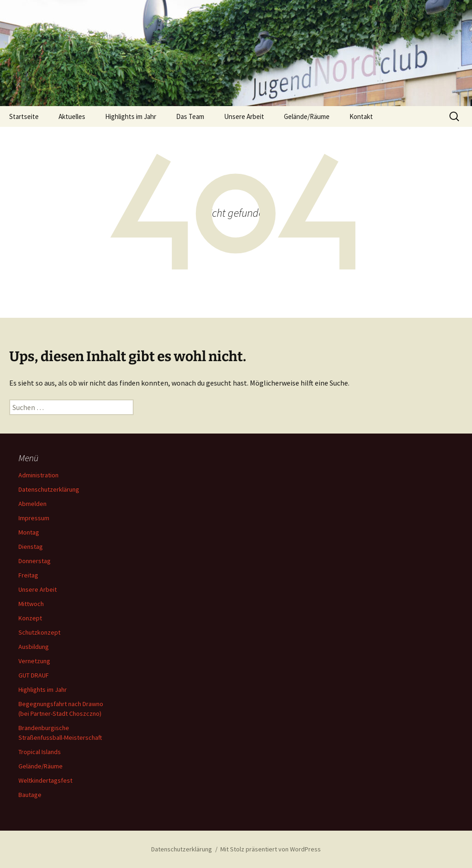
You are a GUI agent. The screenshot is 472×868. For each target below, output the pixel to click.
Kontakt (361, 116)
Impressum (34, 518)
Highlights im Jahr (131, 116)
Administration (38, 475)
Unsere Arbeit (244, 116)
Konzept (30, 618)
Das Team (190, 116)
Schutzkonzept (39, 632)
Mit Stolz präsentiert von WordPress (271, 849)
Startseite (24, 116)
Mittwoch (31, 604)
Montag (29, 532)
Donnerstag (35, 561)
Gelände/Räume (307, 116)
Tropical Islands (40, 752)
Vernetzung (34, 661)
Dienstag (31, 547)
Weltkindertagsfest (45, 780)
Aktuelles (72, 116)
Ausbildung (34, 647)
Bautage (30, 795)
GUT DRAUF (34, 675)
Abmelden (32, 504)
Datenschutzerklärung (49, 489)
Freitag (28, 575)
